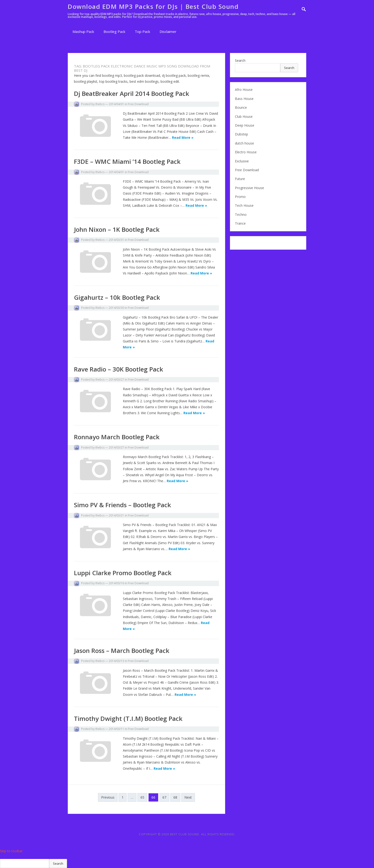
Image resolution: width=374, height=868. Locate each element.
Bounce (241, 107)
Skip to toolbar (11, 851)
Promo (240, 197)
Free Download (138, 104)
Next (188, 797)
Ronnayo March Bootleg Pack (117, 437)
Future (240, 179)
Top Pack (142, 31)
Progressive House (249, 188)
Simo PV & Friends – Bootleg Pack (122, 505)
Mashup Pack (83, 31)
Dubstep (242, 134)
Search (240, 60)
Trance (240, 223)
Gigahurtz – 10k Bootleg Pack (117, 297)
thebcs (100, 104)
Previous (108, 797)
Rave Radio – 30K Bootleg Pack (119, 369)
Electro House (246, 152)
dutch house (244, 143)
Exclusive (242, 161)
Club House (244, 116)
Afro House (244, 90)
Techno (241, 214)
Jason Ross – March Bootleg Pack (122, 651)
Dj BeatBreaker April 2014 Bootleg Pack (132, 93)
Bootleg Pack (114, 31)
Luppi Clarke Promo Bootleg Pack (123, 573)
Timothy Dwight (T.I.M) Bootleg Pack (128, 718)
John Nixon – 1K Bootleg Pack (117, 229)
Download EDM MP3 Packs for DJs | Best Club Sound (153, 6)
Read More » (183, 137)
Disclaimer (168, 31)
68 (175, 797)
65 (142, 797)
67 (164, 797)
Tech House (244, 205)
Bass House (244, 99)
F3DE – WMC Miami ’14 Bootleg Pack (127, 161)
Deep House (245, 125)
